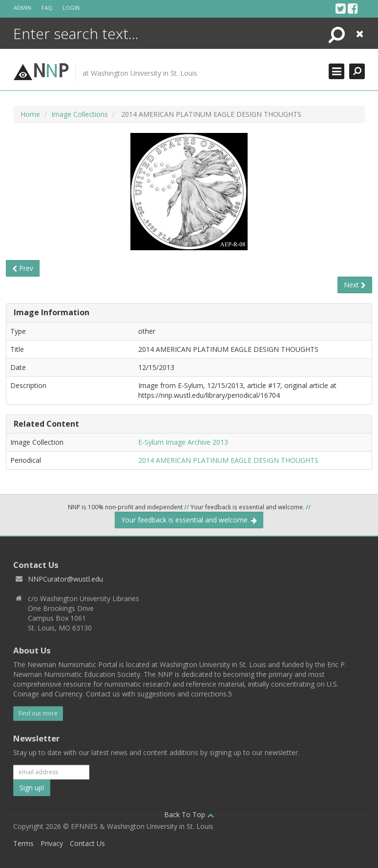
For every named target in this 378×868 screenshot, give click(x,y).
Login (71, 8)
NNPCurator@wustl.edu (65, 579)
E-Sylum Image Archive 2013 (183, 442)
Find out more (38, 713)
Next (355, 285)
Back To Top (189, 814)
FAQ (47, 8)
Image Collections (80, 114)
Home (30, 114)
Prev (23, 268)
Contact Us (87, 843)
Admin (22, 8)
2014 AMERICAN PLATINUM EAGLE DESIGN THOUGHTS (228, 460)
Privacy (52, 843)
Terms (23, 843)
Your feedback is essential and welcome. (189, 520)
